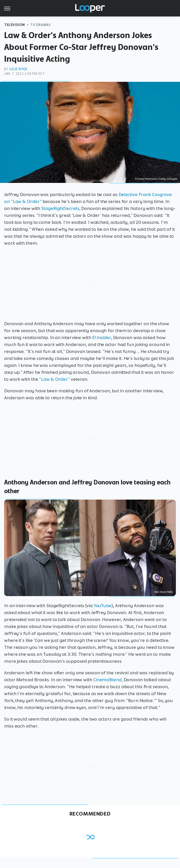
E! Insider (102, 338)
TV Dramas (41, 25)
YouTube (103, 606)
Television (15, 25)
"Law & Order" (54, 379)
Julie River (18, 69)
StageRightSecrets (60, 208)
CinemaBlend (107, 680)
